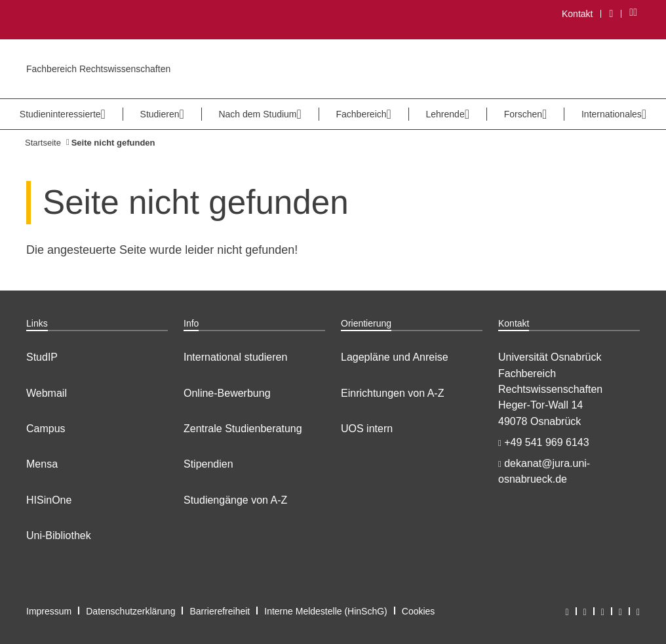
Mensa (42, 464)
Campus (46, 429)
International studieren (235, 357)
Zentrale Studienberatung (243, 429)
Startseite (43, 143)
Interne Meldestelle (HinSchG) (326, 611)
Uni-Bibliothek (59, 535)
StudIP (42, 357)
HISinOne (49, 500)
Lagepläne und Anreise (395, 357)
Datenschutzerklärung (130, 611)
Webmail (47, 393)
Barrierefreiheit (220, 611)
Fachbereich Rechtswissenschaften (98, 69)
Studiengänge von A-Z (235, 500)
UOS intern (367, 429)
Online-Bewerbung (227, 393)
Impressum (49, 611)
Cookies (419, 611)
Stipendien (208, 464)
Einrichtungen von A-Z (392, 393)
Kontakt (577, 14)
